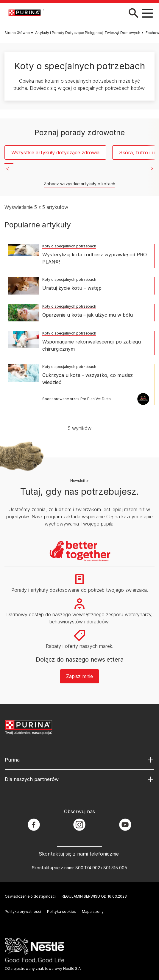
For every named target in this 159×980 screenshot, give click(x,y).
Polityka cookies (61, 912)
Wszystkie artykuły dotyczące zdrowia (55, 152)
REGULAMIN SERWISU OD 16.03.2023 (94, 896)
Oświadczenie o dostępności (30, 896)
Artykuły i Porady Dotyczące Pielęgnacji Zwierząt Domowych (88, 33)
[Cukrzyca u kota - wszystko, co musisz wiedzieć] (23, 373)
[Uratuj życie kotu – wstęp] (23, 286)
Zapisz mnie (79, 676)
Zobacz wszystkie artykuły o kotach (79, 184)
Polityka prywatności (23, 912)
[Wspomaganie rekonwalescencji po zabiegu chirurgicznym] (23, 340)
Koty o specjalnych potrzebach (69, 246)
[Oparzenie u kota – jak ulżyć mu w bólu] (23, 313)
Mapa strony (93, 912)
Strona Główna (17, 33)
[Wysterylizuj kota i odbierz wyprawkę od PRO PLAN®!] (23, 250)
